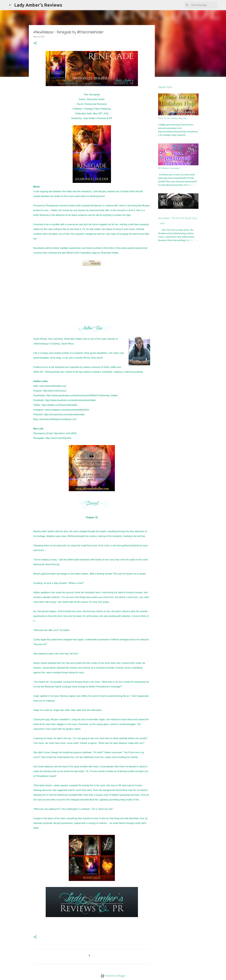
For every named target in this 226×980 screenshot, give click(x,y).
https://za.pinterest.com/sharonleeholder (64, 414)
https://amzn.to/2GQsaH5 (58, 438)
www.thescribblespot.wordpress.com (58, 419)
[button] (35, 43)
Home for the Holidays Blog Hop (172, 118)
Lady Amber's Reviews (38, 5)
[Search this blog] (202, 5)
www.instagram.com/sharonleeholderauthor (67, 410)
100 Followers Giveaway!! (169, 168)
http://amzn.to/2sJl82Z (65, 433)
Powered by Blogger (113, 976)
